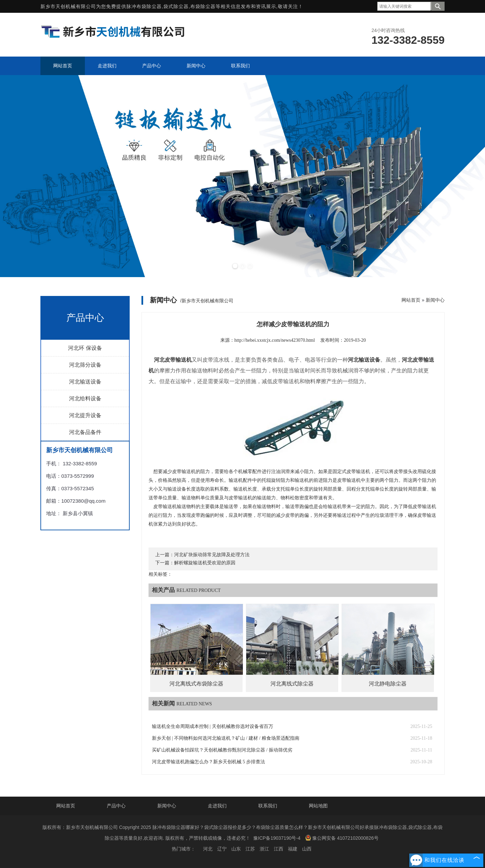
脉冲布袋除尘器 (144, 6)
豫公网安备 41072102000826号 (342, 838)
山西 (307, 849)
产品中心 (116, 806)
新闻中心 (435, 300)
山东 (236, 849)
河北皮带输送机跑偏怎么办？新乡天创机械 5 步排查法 (208, 762)
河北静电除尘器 (388, 684)
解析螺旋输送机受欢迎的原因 (205, 563)
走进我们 (217, 806)
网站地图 (318, 806)
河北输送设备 (85, 382)
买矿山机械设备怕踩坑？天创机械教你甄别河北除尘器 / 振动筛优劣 (222, 750)
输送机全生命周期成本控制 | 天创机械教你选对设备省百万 (213, 726)
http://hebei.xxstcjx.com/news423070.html (275, 340)
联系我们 (268, 806)
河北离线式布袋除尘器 (196, 684)
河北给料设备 (85, 398)
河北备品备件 (85, 432)
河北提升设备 (85, 415)
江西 (279, 849)
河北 (208, 849)
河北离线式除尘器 (292, 684)
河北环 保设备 (85, 348)
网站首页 (411, 300)
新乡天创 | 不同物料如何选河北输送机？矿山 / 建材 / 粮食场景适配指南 (226, 738)
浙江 (264, 849)
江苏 (250, 849)
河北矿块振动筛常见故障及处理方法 (212, 555)
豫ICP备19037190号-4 (277, 838)
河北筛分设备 (85, 365)
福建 (293, 849)
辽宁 (222, 849)
